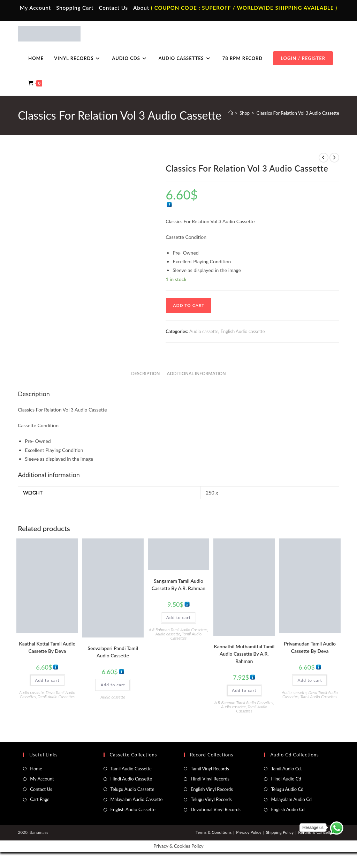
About (141, 8)
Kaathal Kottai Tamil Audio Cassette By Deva (47, 647)
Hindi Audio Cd (286, 779)
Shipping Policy (280, 832)
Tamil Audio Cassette (131, 769)
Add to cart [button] (47, 680)
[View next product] (334, 158)
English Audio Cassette (133, 809)
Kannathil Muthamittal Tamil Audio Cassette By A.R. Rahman (244, 654)
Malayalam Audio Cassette (137, 799)
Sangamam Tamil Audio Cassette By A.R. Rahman (178, 584)
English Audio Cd (288, 809)
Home (36, 769)
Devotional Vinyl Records (216, 809)
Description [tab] (145, 374)
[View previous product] (324, 158)
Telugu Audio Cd (287, 789)
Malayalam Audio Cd (291, 799)
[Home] (231, 113)
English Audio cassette (243, 331)
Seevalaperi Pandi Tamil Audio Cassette (113, 652)
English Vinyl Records (212, 789)
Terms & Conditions (214, 832)
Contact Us (113, 8)
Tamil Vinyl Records (210, 769)
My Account (36, 8)
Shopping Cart (75, 8)
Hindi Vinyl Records (210, 779)
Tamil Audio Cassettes (56, 697)
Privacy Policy (249, 832)
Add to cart (189, 305)
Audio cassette (204, 331)
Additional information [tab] (196, 374)
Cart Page (40, 799)
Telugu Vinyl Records (211, 799)
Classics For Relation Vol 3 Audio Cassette (298, 113)
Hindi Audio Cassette (131, 779)
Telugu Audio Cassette (132, 789)
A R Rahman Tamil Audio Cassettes (178, 630)
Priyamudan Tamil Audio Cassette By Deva (310, 647)
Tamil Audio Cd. (286, 769)
